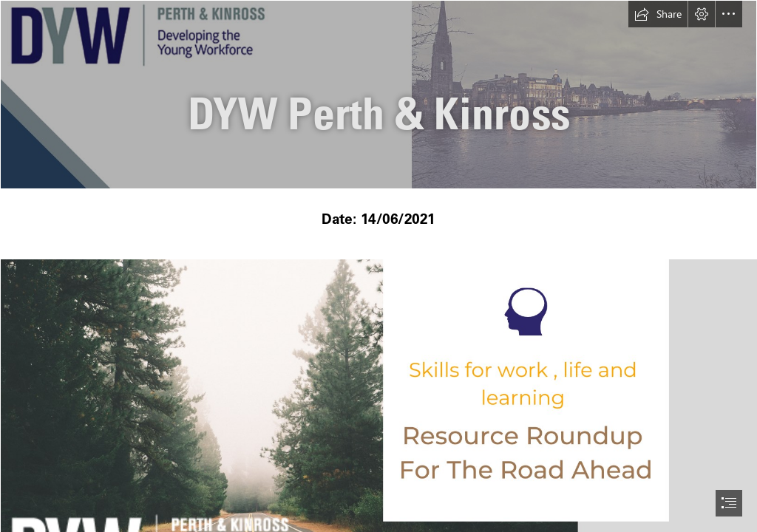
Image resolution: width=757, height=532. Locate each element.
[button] (658, 14)
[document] (378, 266)
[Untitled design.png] (378, 95)
